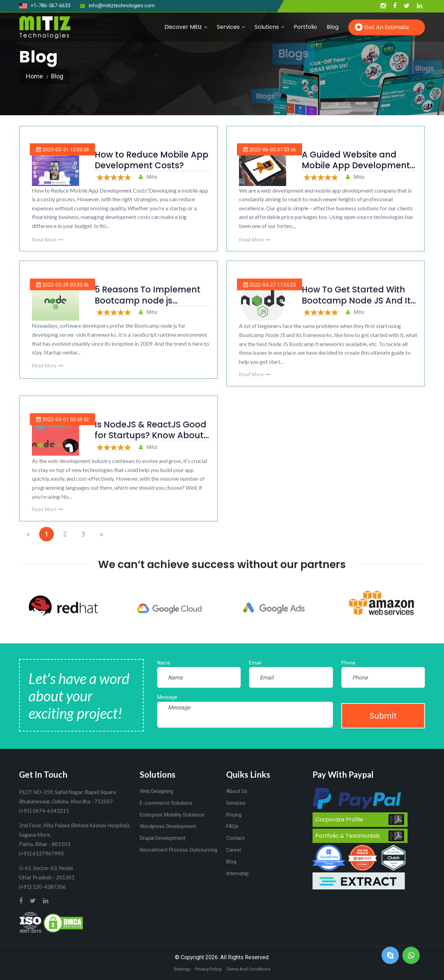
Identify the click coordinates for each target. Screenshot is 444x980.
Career (234, 850)
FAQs (232, 826)
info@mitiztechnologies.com (117, 6)
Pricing (234, 815)
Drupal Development (163, 838)
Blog (333, 27)
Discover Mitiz (183, 27)
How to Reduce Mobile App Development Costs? (152, 160)
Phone (348, 663)
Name (164, 663)
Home (35, 76)
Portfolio (305, 27)
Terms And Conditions (248, 969)
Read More (48, 240)
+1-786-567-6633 (45, 6)
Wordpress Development (168, 826)
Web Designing (156, 791)
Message (167, 697)
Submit (383, 716)
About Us (237, 791)
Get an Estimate (387, 27)
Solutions (267, 27)
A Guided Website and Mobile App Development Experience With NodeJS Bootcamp (356, 171)
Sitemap (182, 969)
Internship (237, 873)
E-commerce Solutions (166, 803)
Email (255, 663)
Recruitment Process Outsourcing (178, 850)
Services (228, 27)
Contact (235, 838)
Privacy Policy (208, 969)
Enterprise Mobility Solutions (172, 815)
